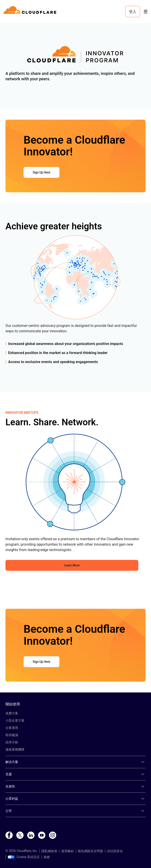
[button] (75, 56)
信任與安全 (115, 851)
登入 (133, 12)
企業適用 (12, 728)
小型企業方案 (15, 721)
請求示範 (12, 742)
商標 (47, 857)
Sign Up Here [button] (41, 172)
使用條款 (68, 851)
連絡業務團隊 (15, 749)
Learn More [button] (72, 565)
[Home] (31, 12)
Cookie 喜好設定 (24, 857)
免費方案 (12, 713)
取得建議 (12, 735)
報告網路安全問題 (90, 851)
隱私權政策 (49, 851)
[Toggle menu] (146, 12)
